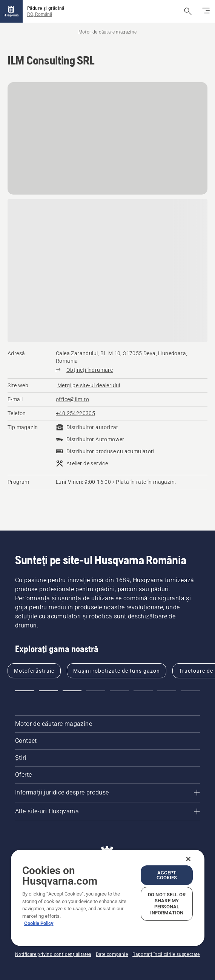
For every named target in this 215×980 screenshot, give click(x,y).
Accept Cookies (167, 875)
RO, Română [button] (40, 14)
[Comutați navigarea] (206, 11)
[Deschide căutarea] (188, 11)
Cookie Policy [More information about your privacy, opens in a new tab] (39, 923)
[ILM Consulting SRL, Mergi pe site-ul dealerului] (89, 385)
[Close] (188, 859)
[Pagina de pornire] (11, 11)
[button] (25, 691)
